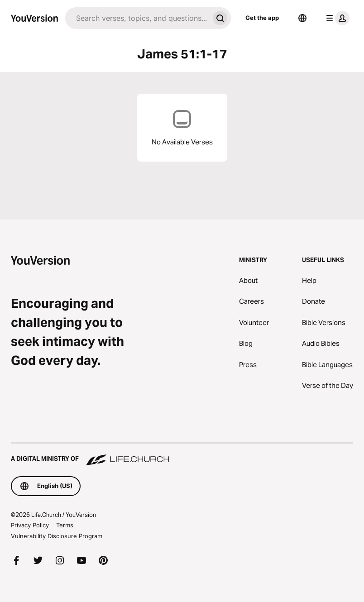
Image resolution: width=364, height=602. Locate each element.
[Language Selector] (302, 18)
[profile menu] (336, 18)
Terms (65, 525)
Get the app (262, 18)
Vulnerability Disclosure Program (57, 536)
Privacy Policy (30, 525)
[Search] (137, 18)
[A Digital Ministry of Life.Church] (182, 454)
